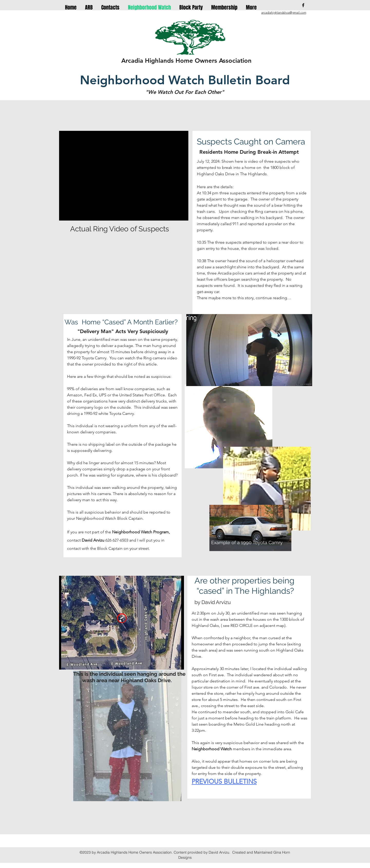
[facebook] (303, 5)
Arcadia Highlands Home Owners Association (186, 61)
